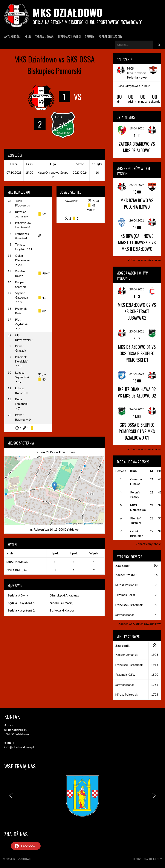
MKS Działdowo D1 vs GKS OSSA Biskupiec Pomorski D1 (137, 353)
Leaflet (69, 524)
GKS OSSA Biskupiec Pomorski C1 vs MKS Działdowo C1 (137, 431)
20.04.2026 (137, 289)
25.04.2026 (137, 185)
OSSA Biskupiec (17, 570)
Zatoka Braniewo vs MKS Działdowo (137, 147)
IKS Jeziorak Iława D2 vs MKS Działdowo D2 (137, 392)
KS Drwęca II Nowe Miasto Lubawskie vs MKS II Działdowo (137, 242)
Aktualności (12, 36)
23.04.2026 (137, 331)
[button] (54, 486)
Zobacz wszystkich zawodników (140, 624)
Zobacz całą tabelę (148, 544)
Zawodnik (71, 201)
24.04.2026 (137, 374)
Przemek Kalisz (125, 595)
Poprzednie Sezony (110, 36)
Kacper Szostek (126, 575)
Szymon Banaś (125, 615)
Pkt (160, 471)
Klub (28, 36)
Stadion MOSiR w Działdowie (54, 452)
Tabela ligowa (44, 36)
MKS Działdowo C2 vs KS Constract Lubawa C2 (137, 311)
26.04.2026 (137, 220)
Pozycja (121, 471)
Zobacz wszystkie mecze (144, 260)
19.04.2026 (137, 128)
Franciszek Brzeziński (129, 605)
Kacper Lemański (127, 655)
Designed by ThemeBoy (147, 859)
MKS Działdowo (68, 12)
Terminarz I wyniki (69, 36)
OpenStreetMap (89, 524)
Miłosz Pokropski (127, 585)
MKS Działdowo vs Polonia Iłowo (137, 73)
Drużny (89, 36)
